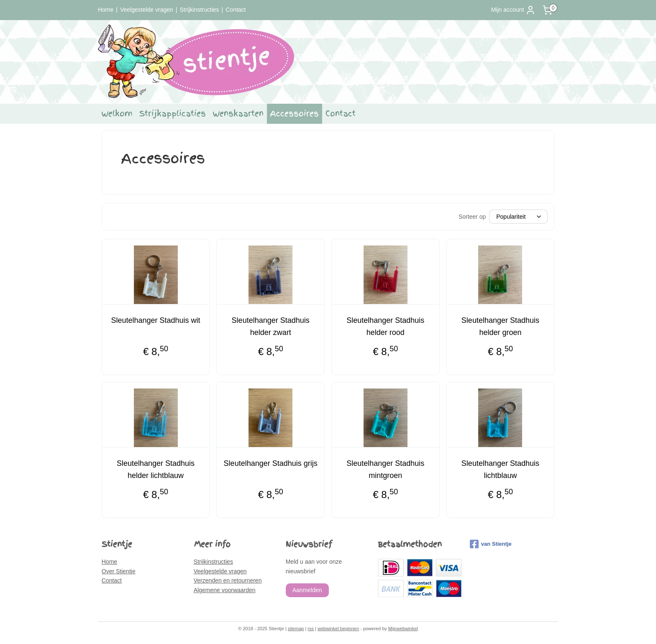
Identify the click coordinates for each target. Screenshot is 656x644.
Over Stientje (119, 571)
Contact (236, 10)
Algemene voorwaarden (225, 590)
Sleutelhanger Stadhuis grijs (271, 463)
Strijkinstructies (199, 10)
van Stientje (491, 544)
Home (106, 10)
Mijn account (514, 10)
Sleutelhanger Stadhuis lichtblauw (500, 469)
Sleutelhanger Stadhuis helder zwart (271, 326)
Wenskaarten (238, 114)
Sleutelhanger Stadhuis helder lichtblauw (156, 469)
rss (311, 629)
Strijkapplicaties (173, 114)
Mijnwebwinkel (403, 629)
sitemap (296, 629)
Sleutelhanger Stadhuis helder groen (500, 326)
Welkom (117, 114)
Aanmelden (307, 590)
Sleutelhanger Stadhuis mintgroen (385, 469)
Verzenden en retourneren (228, 580)
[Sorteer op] (518, 217)
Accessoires (295, 114)
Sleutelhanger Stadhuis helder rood (385, 326)
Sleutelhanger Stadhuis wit (155, 320)
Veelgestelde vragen (147, 10)
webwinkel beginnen (338, 629)
